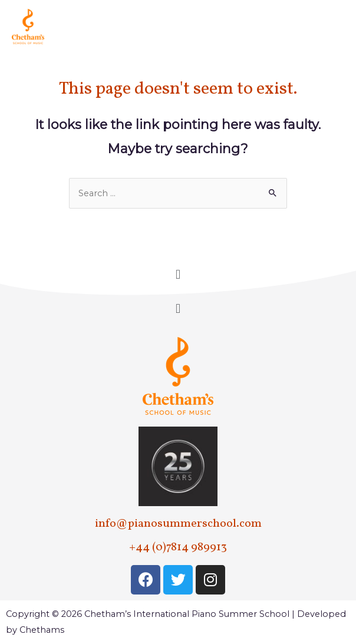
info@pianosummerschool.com (178, 524)
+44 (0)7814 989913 (178, 547)
